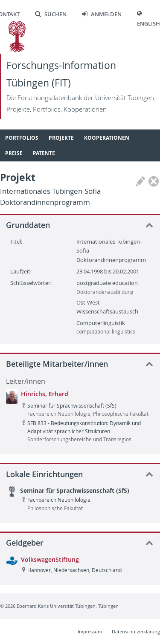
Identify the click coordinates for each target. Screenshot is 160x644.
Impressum (90, 631)
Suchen (51, 14)
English (148, 24)
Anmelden (102, 14)
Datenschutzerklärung (136, 631)
